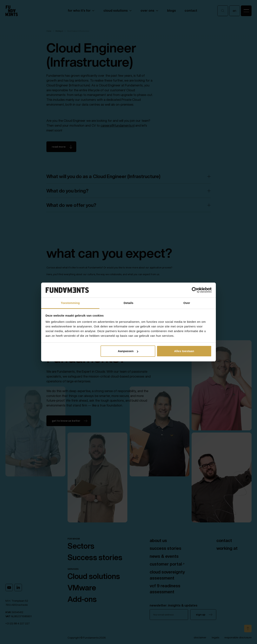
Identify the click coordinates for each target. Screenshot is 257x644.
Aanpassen (128, 351)
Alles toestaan (184, 351)
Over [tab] (187, 303)
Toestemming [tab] (70, 303)
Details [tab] (128, 303)
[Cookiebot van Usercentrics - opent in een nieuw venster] (195, 290)
